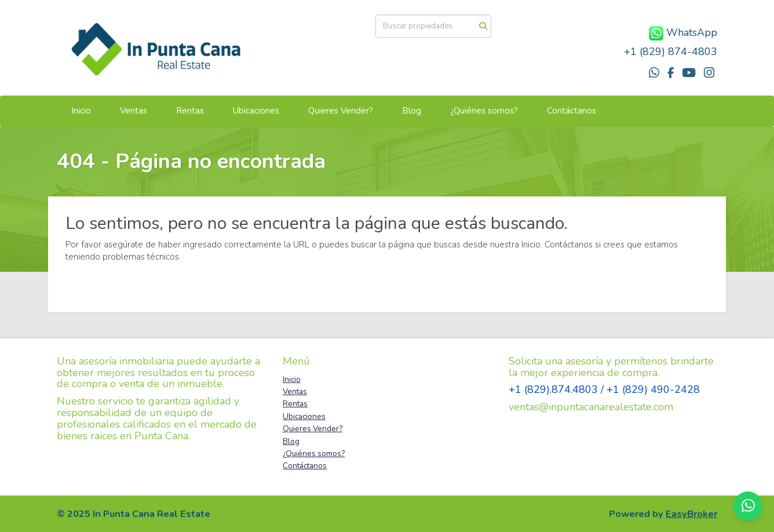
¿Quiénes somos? (484, 111)
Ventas (134, 111)
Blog (412, 111)
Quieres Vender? (341, 111)
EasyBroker (691, 514)
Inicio (81, 111)
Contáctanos (572, 111)
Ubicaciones (256, 111)
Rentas (190, 111)
